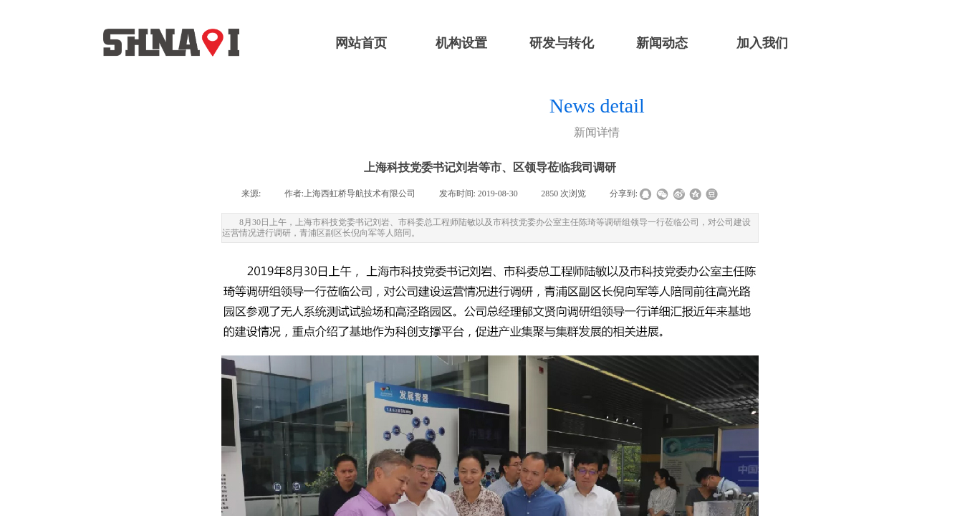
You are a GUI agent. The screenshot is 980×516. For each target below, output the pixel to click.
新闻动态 (662, 43)
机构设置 (461, 43)
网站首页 (361, 43)
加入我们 (762, 43)
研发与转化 (562, 43)
